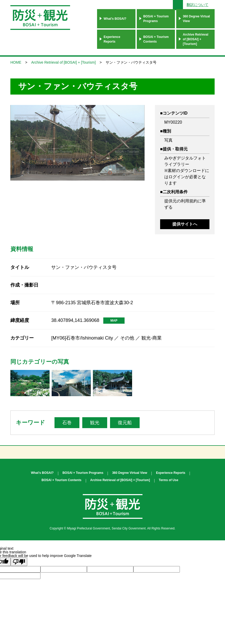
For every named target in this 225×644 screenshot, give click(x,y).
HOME (16, 62)
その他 (127, 338)
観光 (95, 423)
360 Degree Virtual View (196, 19)
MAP (114, 321)
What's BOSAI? (115, 19)
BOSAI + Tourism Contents (156, 39)
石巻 (67, 423)
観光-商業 (152, 338)
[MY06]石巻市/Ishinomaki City (82, 338)
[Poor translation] (19, 562)
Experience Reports (112, 39)
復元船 (125, 423)
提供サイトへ (185, 224)
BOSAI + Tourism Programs (156, 19)
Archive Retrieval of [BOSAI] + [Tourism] (195, 39)
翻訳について (197, 5)
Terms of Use (169, 480)
